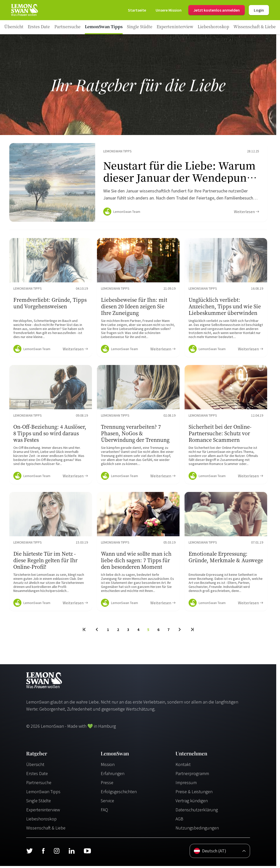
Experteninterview (43, 812)
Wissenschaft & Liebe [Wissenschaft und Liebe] (46, 830)
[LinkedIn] (72, 853)
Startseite (137, 10)
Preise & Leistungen (194, 794)
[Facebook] (43, 853)
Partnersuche (39, 784)
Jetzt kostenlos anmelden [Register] (217, 10)
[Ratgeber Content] (138, 183)
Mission (108, 766)
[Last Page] (192, 631)
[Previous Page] (97, 631)
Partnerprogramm (192, 775)
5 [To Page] (148, 631)
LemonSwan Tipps (43, 794)
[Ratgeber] (14, 27)
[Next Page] (180, 631)
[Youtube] (87, 853)
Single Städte (39, 803)
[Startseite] (24, 10)
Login (259, 10)
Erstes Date (37, 775)
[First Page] (84, 631)
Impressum (186, 784)
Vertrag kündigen (192, 803)
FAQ (104, 812)
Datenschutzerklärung (197, 812)
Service (107, 803)
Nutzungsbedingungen (197, 830)
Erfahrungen (113, 775)
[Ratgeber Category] (39, 27)
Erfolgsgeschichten (119, 794)
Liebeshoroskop (41, 821)
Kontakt (183, 766)
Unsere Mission (169, 10)
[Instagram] (57, 853)
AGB (179, 821)
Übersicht (35, 766)
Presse (107, 784)
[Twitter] (29, 853)
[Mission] (169, 10)
